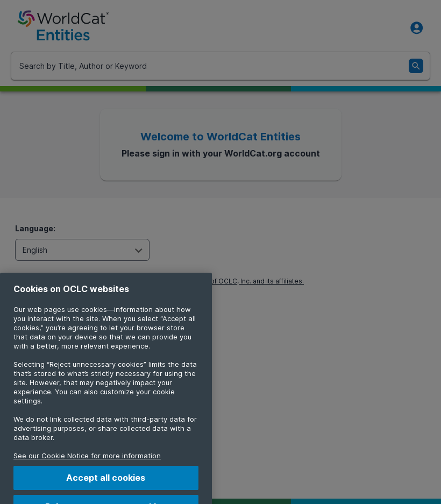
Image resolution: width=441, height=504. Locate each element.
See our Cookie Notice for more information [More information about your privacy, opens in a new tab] (87, 464)
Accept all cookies (106, 486)
